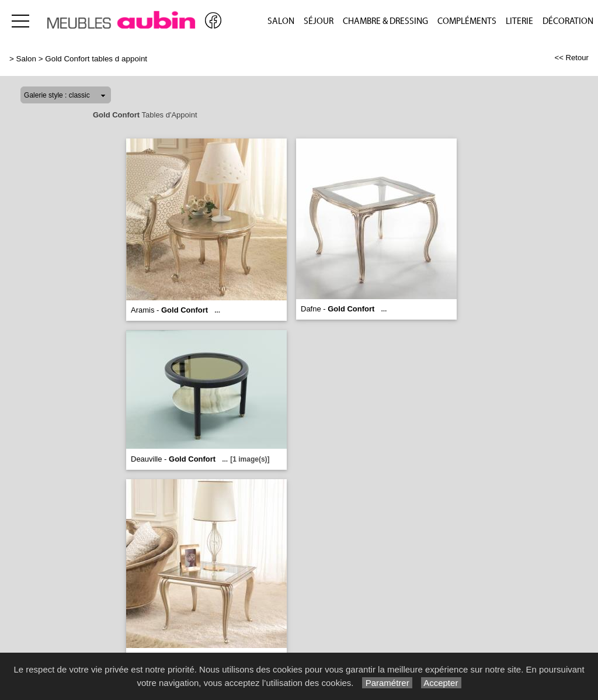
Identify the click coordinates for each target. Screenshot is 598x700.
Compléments (467, 21)
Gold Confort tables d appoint (96, 59)
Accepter (441, 683)
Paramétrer (387, 683)
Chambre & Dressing (385, 21)
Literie (519, 21)
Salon (281, 21)
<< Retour (571, 58)
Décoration (568, 21)
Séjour (319, 21)
